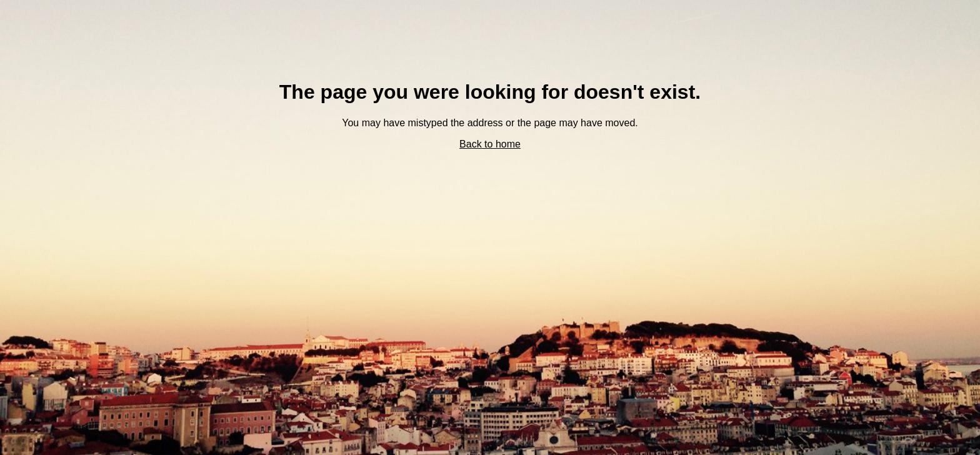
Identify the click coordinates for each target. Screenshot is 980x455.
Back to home (490, 144)
